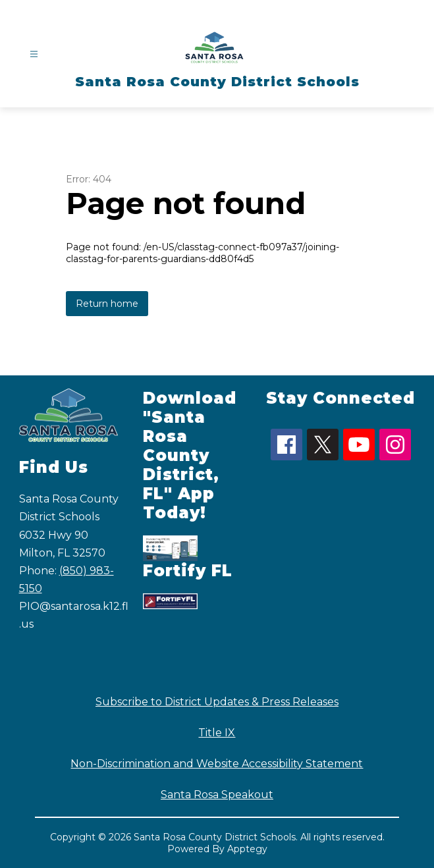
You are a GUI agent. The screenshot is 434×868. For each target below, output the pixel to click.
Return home (107, 304)
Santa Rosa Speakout (217, 795)
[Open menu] (34, 54)
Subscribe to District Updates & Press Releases (217, 702)
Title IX (217, 733)
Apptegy (247, 849)
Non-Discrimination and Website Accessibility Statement (217, 764)
